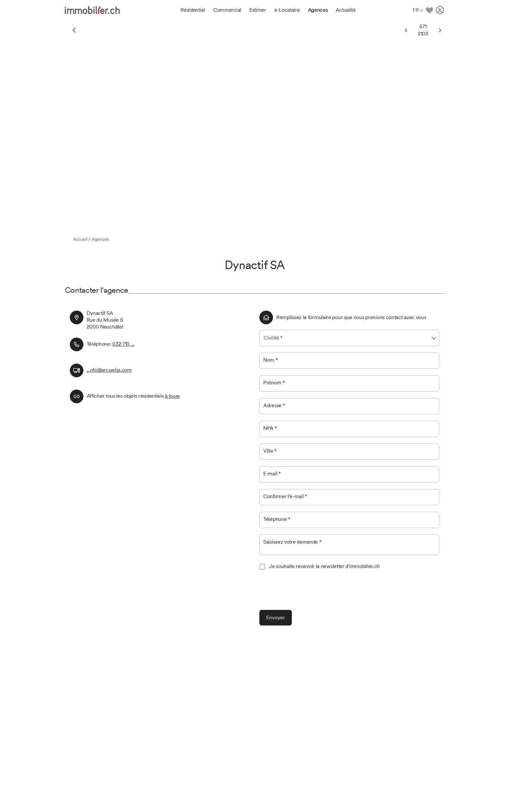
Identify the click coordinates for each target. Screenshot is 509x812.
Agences (100, 239)
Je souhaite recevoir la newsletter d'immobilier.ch (324, 566)
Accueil (80, 239)
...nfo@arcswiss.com (109, 370)
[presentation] (309, 591)
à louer (173, 396)
